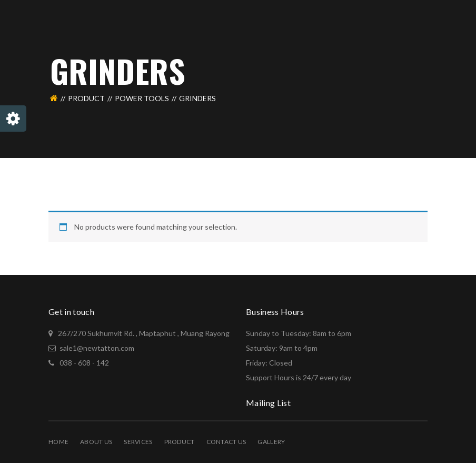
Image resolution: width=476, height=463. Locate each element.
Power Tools (142, 98)
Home (58, 442)
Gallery (271, 442)
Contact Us (226, 442)
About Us (96, 442)
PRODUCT (86, 98)
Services (138, 442)
